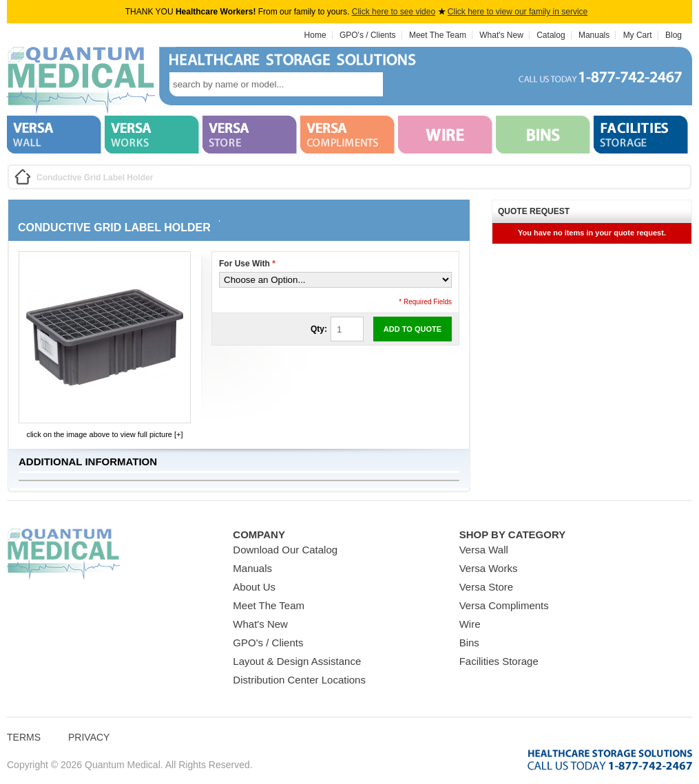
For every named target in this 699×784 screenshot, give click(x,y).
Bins (469, 643)
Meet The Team (438, 35)
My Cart (638, 35)
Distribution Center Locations (299, 680)
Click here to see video (394, 12)
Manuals (594, 35)
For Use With (247, 264)
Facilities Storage (499, 661)
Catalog (551, 35)
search (404, 84)
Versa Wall (484, 550)
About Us (254, 587)
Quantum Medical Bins (81, 81)
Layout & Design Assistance (297, 661)
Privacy (89, 737)
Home (315, 35)
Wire (470, 624)
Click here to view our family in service (518, 12)
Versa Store (486, 587)
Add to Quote (413, 329)
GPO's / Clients (368, 35)
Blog (674, 35)
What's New (501, 35)
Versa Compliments (504, 605)
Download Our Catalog (285, 550)
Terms (24, 737)
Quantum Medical (63, 554)
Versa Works (489, 568)
